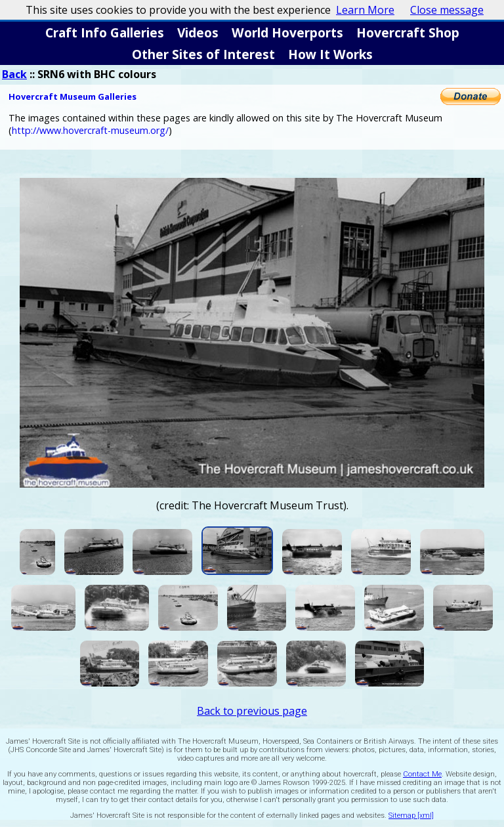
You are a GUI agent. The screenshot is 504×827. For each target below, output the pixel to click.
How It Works (330, 54)
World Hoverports (287, 32)
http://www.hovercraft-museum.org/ (90, 130)
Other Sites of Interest (203, 54)
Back (14, 74)
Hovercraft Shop (408, 32)
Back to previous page (252, 711)
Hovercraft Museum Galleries (73, 96)
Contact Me (422, 774)
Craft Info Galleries (105, 32)
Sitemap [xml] (411, 816)
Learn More (365, 10)
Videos (198, 32)
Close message (447, 10)
